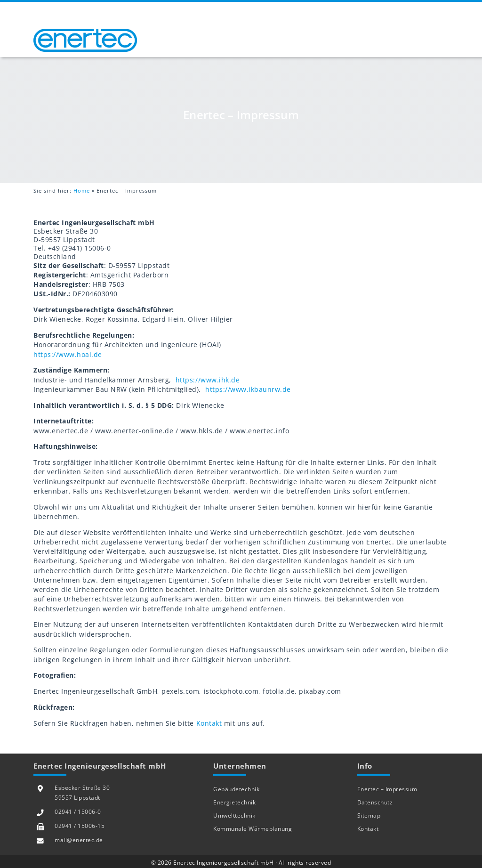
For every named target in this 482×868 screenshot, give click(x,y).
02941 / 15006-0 (78, 812)
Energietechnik (234, 802)
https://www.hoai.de (68, 355)
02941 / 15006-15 (80, 826)
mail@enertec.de (79, 840)
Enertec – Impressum (387, 789)
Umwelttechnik (234, 815)
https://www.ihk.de (206, 380)
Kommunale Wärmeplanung (253, 829)
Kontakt (209, 723)
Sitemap (369, 815)
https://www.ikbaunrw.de (248, 389)
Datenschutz (375, 802)
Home (82, 191)
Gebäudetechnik (236, 789)
